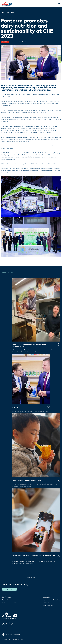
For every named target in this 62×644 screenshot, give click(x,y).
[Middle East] (3, 13)
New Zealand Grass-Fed (52, 600)
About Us (5, 600)
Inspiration (47, 597)
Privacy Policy (48, 606)
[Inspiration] (10, 13)
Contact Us (10, 589)
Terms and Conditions (10, 603)
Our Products (7, 597)
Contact (46, 603)
